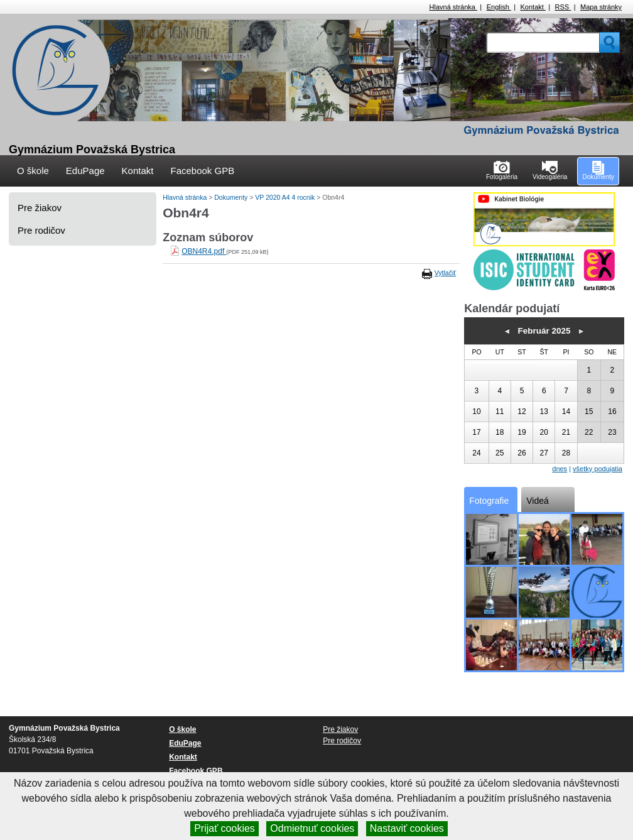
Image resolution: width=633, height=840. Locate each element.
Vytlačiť (445, 273)
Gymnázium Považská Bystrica (92, 150)
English (499, 7)
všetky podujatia (598, 469)
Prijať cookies (225, 828)
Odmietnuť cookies (312, 828)
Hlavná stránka (453, 7)
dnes (560, 469)
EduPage (85, 171)
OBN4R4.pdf (204, 251)
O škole (33, 171)
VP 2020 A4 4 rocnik (286, 197)
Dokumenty (232, 197)
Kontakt (533, 7)
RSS (563, 7)
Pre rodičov (41, 230)
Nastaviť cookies (407, 828)
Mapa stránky (601, 7)
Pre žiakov (40, 208)
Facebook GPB (202, 171)
